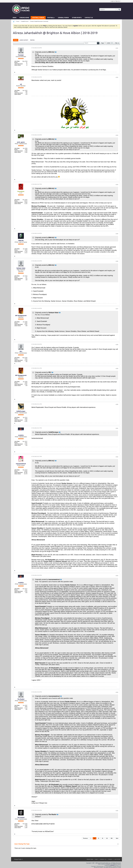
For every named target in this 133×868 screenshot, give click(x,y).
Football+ (51, 18)
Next (117, 838)
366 (112, 838)
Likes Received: (19, 64)
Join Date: (17, 61)
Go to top (117, 859)
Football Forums (25, 21)
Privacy (110, 859)
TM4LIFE (21, 241)
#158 (117, 345)
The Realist (21, 699)
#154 (117, 185)
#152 (117, 77)
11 (95, 838)
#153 (117, 135)
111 (107, 838)
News (15, 18)
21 (99, 838)
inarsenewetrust (21, 464)
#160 (117, 404)
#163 (117, 576)
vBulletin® (112, 865)
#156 (117, 261)
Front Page (90, 859)
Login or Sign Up (116, 1)
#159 (117, 369)
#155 (117, 234)
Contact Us (89, 18)
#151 (117, 48)
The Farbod (21, 817)
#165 (117, 811)
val (21, 84)
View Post (56, 52)
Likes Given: (18, 65)
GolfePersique (21, 411)
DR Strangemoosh (21, 316)
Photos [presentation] (32, 40)
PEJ (21, 351)
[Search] (108, 9)
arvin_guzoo (21, 142)
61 (103, 838)
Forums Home (24, 18)
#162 (117, 457)
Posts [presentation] (16, 40)
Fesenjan (21, 55)
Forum (18, 21)
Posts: (16, 63)
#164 (117, 692)
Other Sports (77, 18)
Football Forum (38, 18)
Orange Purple (18, 859)
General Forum (63, 18)
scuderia (21, 435)
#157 (117, 309)
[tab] (16, 40)
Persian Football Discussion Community (39, 21)
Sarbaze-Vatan (21, 268)
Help (96, 859)
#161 (117, 428)
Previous (85, 838)
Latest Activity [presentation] (24, 40)
